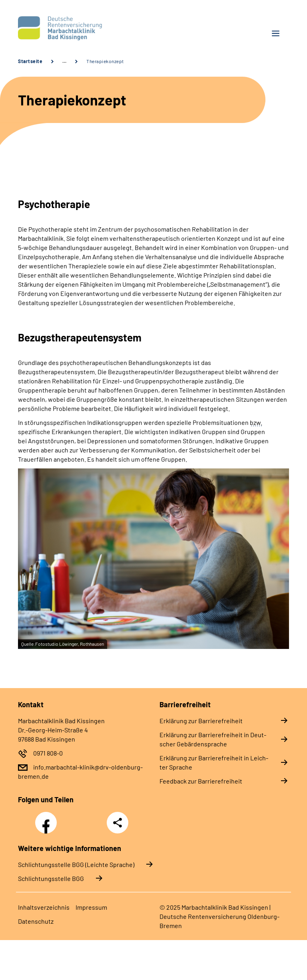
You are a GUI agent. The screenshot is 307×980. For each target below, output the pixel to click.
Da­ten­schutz (36, 921)
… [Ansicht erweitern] (64, 61)
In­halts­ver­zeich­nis (44, 907)
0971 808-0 (48, 753)
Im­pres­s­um (91, 907)
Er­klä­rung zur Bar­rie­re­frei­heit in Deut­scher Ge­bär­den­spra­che (213, 739)
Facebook (48, 818)
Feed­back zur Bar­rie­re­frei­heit (201, 781)
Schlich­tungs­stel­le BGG (51, 878)
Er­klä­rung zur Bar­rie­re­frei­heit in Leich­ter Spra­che (214, 762)
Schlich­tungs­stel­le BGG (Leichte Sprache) (76, 864)
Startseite (30, 61)
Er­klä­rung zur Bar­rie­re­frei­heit (201, 721)
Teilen (118, 823)
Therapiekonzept (105, 61)
